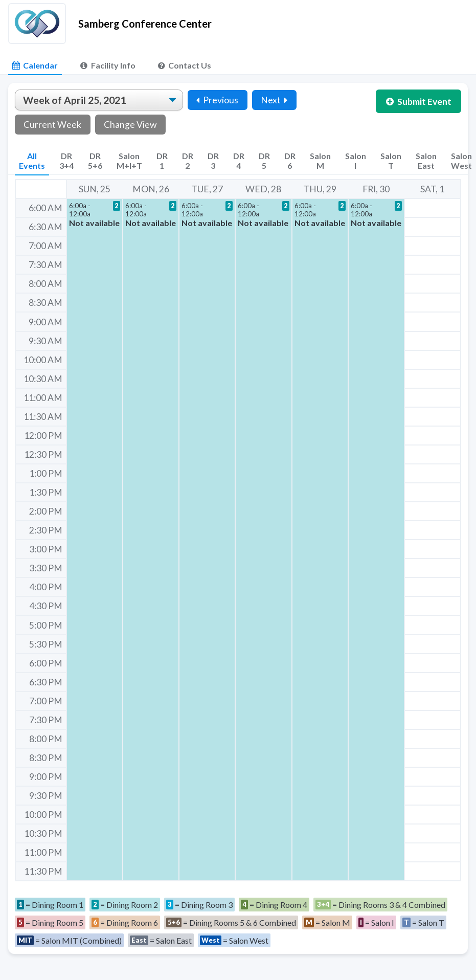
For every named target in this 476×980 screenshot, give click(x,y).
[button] (95, 540)
